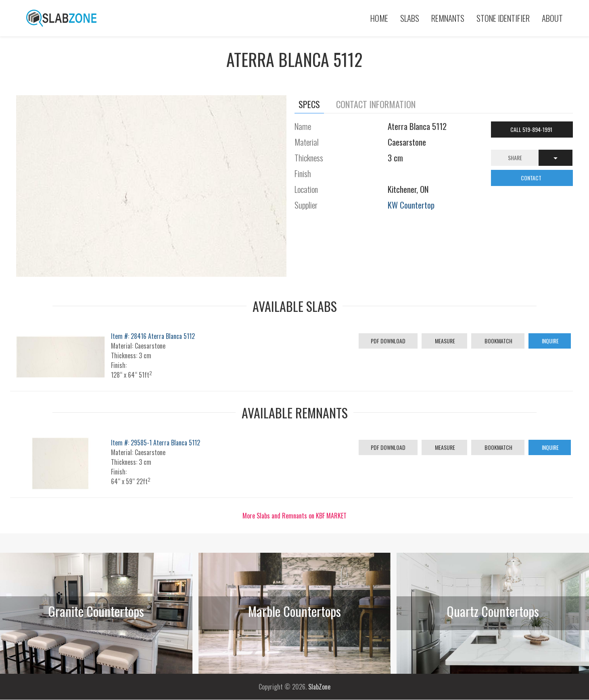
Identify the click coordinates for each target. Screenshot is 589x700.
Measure (444, 341)
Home (379, 18)
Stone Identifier (503, 18)
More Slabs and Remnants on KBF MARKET (294, 516)
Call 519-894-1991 (532, 129)
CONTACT (532, 178)
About (552, 18)
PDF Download (388, 341)
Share (515, 158)
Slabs (410, 18)
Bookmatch (498, 341)
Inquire (550, 341)
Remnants (448, 18)
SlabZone (319, 687)
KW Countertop (411, 205)
